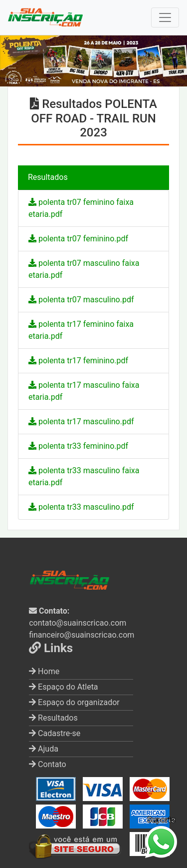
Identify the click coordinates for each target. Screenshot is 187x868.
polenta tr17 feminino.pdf (78, 361)
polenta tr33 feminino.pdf (78, 446)
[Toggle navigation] (165, 17)
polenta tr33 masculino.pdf (81, 507)
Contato (47, 764)
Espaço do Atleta (63, 687)
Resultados (53, 718)
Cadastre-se (55, 733)
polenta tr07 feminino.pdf (78, 239)
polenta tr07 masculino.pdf (81, 300)
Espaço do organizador (74, 702)
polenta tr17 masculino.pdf (81, 422)
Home (44, 671)
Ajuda (44, 749)
